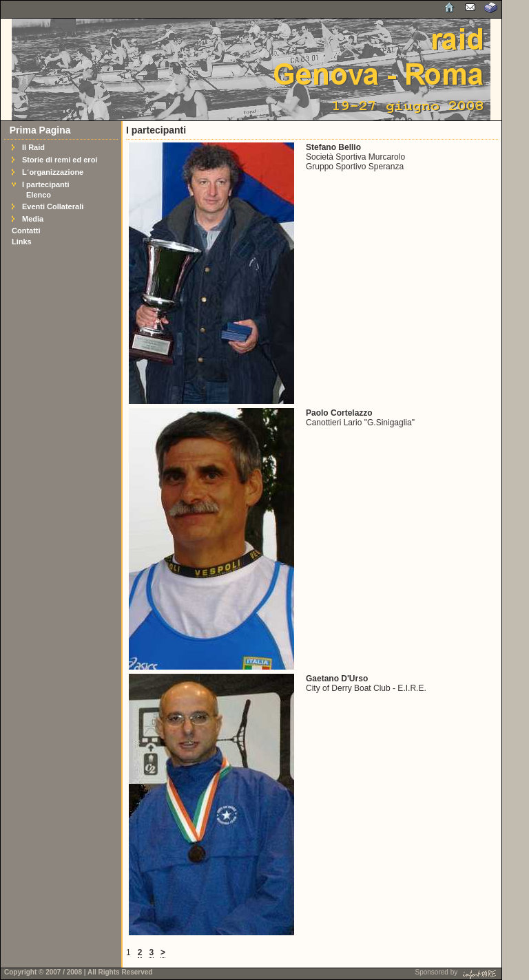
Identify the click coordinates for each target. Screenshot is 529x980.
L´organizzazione (53, 172)
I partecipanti (45, 184)
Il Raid (33, 147)
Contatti (26, 231)
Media (33, 219)
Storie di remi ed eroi (60, 160)
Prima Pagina (40, 130)
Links (22, 242)
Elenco (39, 195)
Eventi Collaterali (53, 206)
